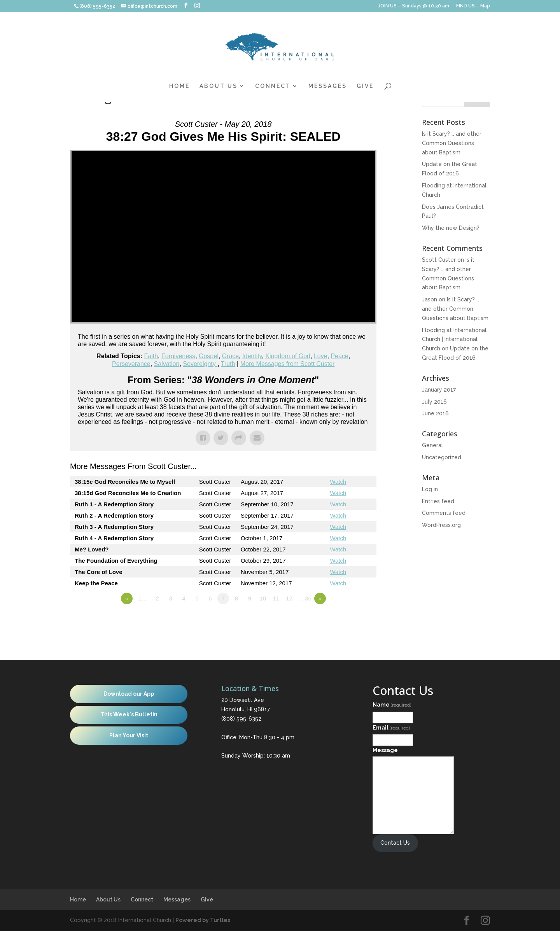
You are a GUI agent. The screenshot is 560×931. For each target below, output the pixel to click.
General (432, 445)
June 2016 (435, 413)
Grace (231, 356)
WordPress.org (441, 525)
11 (276, 598)
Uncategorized (442, 457)
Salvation (167, 364)
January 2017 (439, 390)
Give (365, 86)
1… (143, 598)
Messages (328, 86)
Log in (430, 489)
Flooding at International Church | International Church (454, 339)
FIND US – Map (473, 6)
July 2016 (434, 402)
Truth (228, 364)
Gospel (209, 356)
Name (392, 705)
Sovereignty (200, 364)
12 (289, 598)
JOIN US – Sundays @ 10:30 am (414, 6)
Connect (273, 86)
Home (179, 86)
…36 (305, 598)
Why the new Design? (451, 228)
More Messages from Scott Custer (288, 364)
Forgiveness (178, 356)
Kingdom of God (288, 356)
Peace (339, 356)
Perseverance (131, 364)
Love (321, 356)
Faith (151, 356)
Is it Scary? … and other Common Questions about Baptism (452, 143)
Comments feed (444, 513)
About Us (219, 86)
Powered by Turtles (203, 920)
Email (391, 728)
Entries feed (438, 501)
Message (385, 750)
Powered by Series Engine (348, 620)
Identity (252, 356)
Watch (338, 482)
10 (263, 598)
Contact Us (395, 843)
